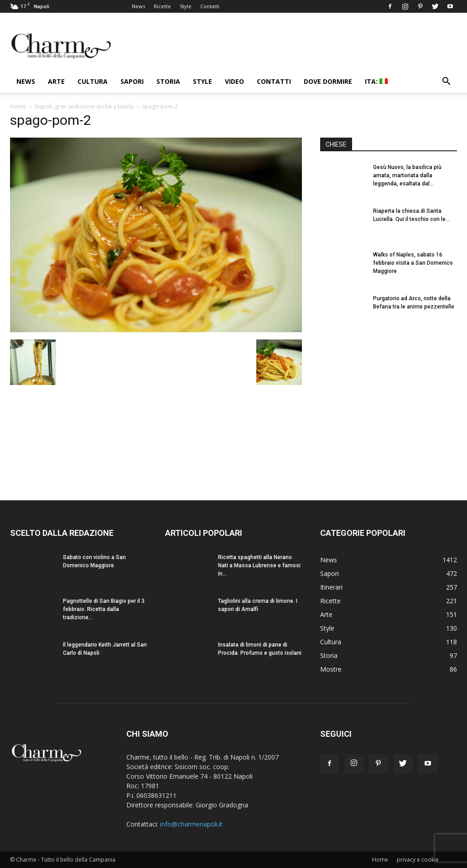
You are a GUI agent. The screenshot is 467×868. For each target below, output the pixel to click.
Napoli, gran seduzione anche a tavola (84, 106)
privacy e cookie (418, 860)
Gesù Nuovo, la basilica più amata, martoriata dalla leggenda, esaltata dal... (407, 175)
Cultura (93, 81)
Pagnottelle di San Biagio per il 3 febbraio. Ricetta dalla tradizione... (104, 609)
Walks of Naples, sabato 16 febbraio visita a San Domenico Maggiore (413, 263)
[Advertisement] (389, 405)
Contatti (210, 6)
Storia (168, 81)
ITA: (376, 81)
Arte (56, 81)
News (138, 6)
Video (234, 81)
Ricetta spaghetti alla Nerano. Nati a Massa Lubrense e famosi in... (259, 565)
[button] (446, 82)
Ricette (162, 6)
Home (18, 106)
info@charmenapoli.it (191, 824)
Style (186, 6)
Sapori (132, 81)
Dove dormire (328, 81)
